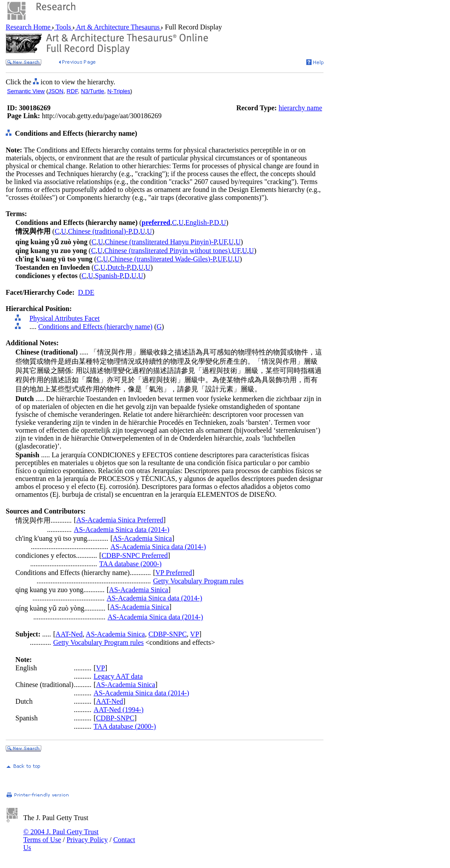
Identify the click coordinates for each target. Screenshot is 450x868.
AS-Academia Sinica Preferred (120, 520)
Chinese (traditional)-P (100, 231)
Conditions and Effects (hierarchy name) (95, 327)
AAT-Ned (69, 634)
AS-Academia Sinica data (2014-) (122, 530)
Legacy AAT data (118, 676)
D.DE (86, 292)
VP (195, 634)
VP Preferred (174, 573)
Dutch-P (119, 267)
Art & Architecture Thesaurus (118, 27)
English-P (199, 222)
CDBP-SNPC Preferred (135, 555)
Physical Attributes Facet (65, 318)
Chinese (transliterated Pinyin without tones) (167, 251)
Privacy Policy (87, 840)
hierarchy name (300, 108)
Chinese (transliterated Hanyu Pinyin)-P (161, 242)
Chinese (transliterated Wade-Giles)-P (163, 259)
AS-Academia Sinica (143, 538)
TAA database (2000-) (131, 564)
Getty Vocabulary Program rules (198, 581)
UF (223, 242)
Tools (64, 27)
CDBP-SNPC (168, 634)
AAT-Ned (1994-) (119, 710)
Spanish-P (109, 276)
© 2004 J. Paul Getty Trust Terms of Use (61, 836)
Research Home (29, 27)
